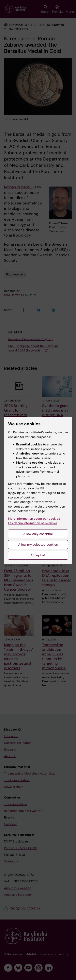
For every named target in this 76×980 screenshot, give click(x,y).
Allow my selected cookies (38, 545)
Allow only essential (38, 534)
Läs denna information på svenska (33, 523)
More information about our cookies (34, 519)
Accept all (38, 555)
